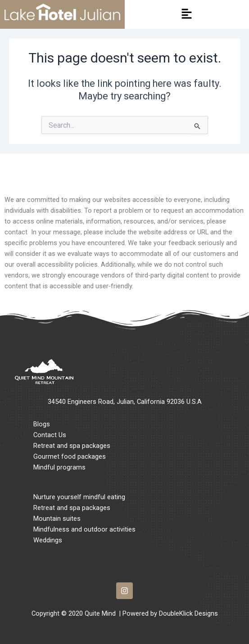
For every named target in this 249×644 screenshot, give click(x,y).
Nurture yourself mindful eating (79, 497)
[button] (187, 14)
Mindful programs (59, 467)
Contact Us (50, 435)
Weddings (48, 540)
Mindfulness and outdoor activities (84, 529)
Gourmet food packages (70, 456)
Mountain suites (57, 519)
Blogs (42, 424)
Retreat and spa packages (72, 446)
